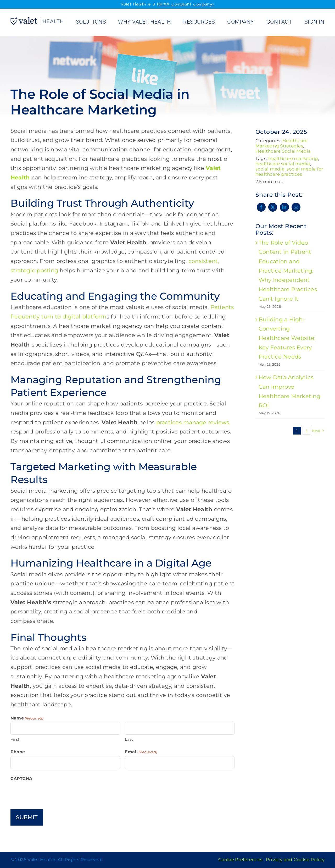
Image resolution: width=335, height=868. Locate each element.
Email (141, 752)
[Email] (296, 207)
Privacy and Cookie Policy (295, 860)
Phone (18, 752)
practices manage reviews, (193, 422)
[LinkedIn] (284, 207)
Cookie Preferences (240, 860)
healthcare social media (283, 164)
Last (129, 739)
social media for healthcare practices (289, 172)
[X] (273, 207)
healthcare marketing (293, 158)
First (15, 739)
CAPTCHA (21, 779)
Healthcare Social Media (283, 151)
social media (270, 169)
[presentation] (50, 793)
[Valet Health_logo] (37, 20)
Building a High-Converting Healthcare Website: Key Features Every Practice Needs (287, 338)
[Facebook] (261, 207)
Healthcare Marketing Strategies (282, 143)
